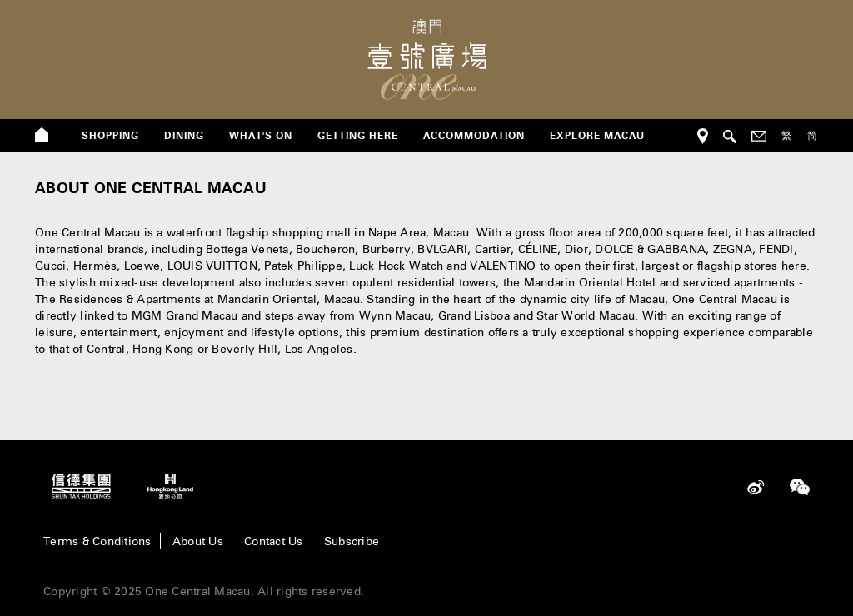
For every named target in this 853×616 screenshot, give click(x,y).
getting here (358, 135)
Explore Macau (597, 135)
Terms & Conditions (97, 541)
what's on (261, 135)
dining (184, 135)
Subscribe (352, 541)
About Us (198, 541)
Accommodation (474, 135)
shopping (110, 135)
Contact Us (274, 541)
